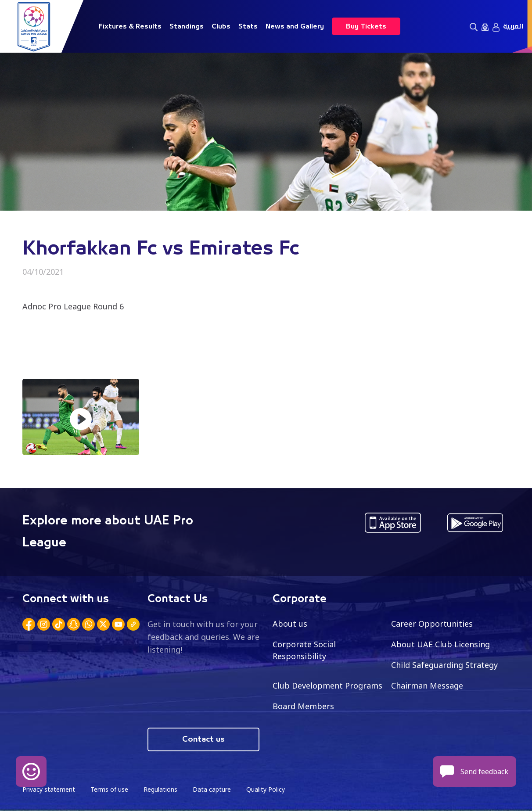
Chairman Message (427, 685)
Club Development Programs (327, 685)
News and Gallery (295, 26)
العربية (513, 26)
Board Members (303, 706)
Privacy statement (49, 789)
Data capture (212, 789)
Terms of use (109, 789)
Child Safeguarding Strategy (444, 665)
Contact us (203, 739)
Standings (187, 26)
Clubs (221, 26)
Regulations (160, 789)
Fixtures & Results (130, 26)
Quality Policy (266, 789)
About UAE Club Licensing (440, 644)
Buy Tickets (366, 26)
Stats (248, 26)
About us (290, 624)
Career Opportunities (432, 624)
